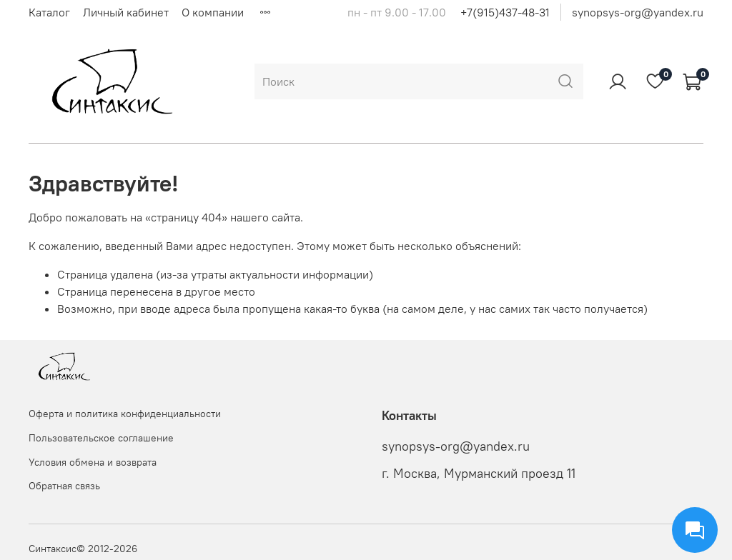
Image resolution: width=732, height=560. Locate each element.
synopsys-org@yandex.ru (638, 12)
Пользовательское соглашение (101, 438)
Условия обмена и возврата (93, 462)
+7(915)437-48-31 (505, 12)
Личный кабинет (126, 12)
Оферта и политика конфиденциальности (125, 414)
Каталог (49, 12)
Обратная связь (64, 486)
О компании (213, 12)
